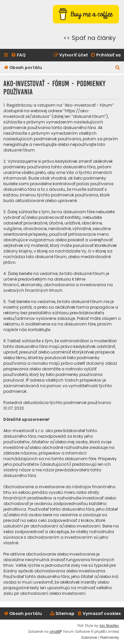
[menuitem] (18, 55)
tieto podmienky (90, 178)
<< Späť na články (90, 38)
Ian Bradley (109, 626)
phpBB (55, 632)
